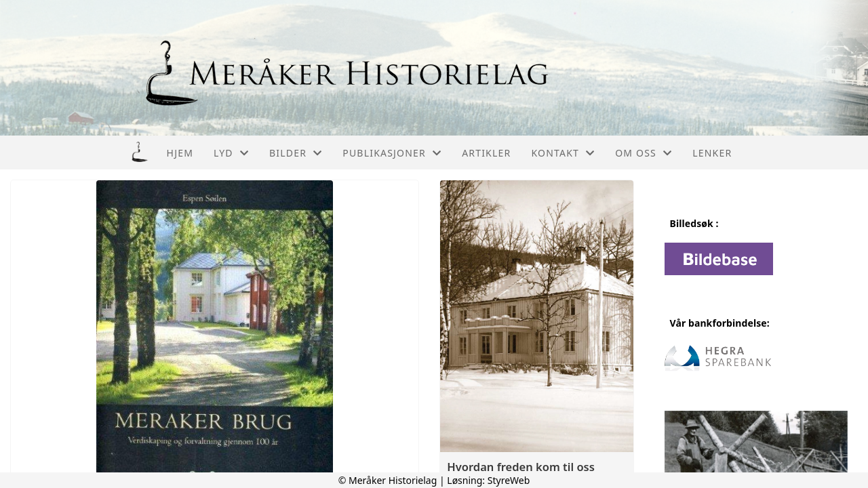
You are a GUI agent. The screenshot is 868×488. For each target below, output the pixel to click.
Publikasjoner (392, 153)
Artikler (486, 153)
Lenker (712, 153)
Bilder (296, 153)
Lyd (231, 153)
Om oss (644, 153)
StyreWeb (509, 480)
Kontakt (563, 153)
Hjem (180, 153)
